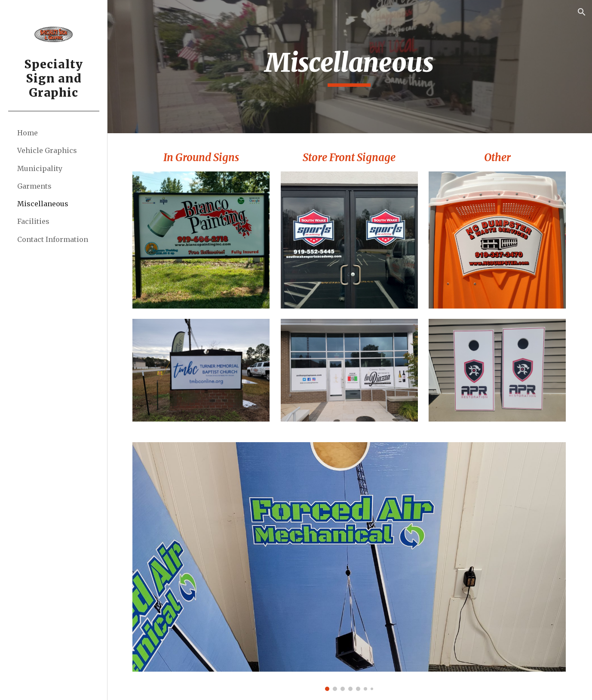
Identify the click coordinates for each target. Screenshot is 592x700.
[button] (582, 12)
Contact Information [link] (53, 239)
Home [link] (28, 133)
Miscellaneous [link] (43, 204)
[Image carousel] (350, 566)
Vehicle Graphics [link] (47, 150)
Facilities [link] (33, 221)
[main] (350, 67)
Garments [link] (34, 186)
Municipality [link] (40, 168)
